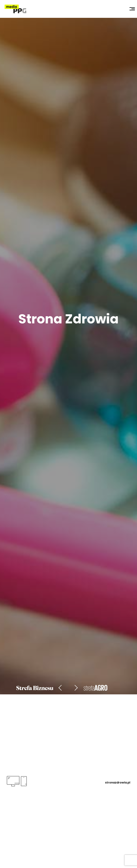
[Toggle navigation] (132, 9)
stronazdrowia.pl (118, 783)
